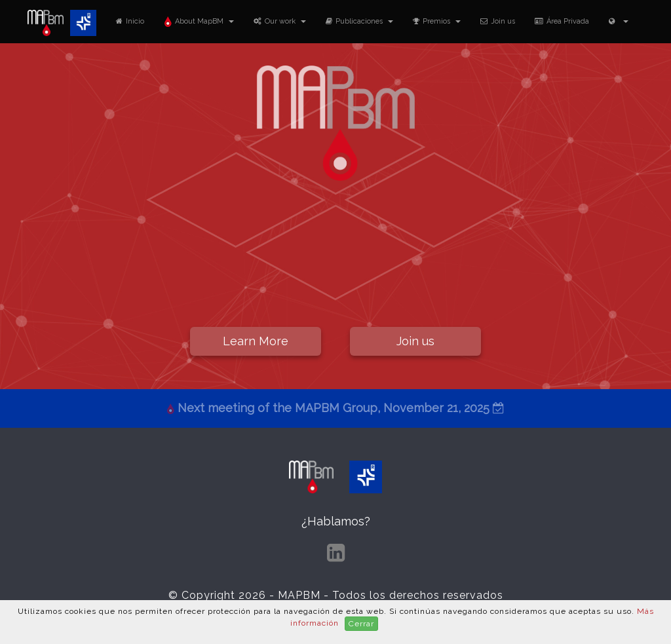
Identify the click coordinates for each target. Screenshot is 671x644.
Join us (498, 21)
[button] (619, 21)
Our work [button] (280, 21)
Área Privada (562, 21)
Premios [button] (437, 21)
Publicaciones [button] (359, 21)
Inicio (130, 21)
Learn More (256, 341)
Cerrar (361, 624)
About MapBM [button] (199, 21)
